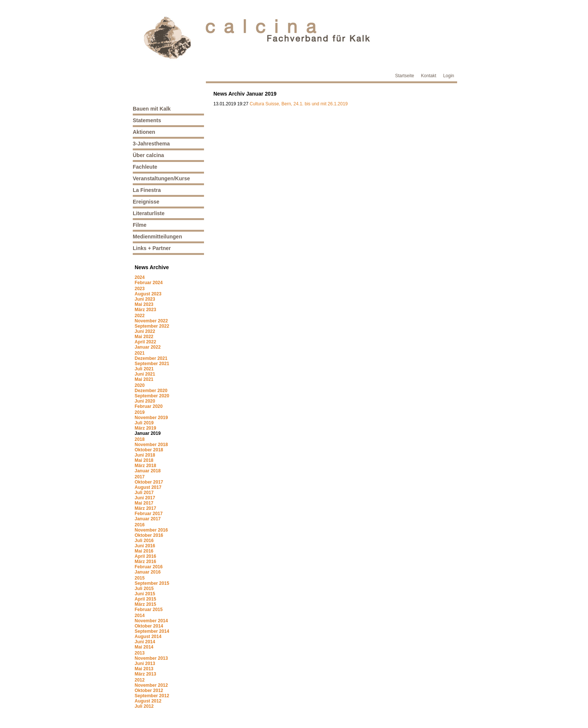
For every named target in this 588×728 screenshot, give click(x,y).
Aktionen (144, 132)
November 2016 (151, 530)
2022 (140, 316)
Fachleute (145, 167)
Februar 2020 (149, 406)
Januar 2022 (148, 347)
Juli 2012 (144, 706)
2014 (140, 616)
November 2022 (151, 321)
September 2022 (152, 326)
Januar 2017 (148, 519)
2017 (140, 477)
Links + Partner (152, 248)
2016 (140, 525)
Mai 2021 (144, 379)
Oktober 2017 (149, 482)
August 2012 (148, 701)
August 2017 (148, 487)
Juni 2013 (145, 664)
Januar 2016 (148, 572)
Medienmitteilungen (157, 237)
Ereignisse (146, 202)
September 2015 (152, 583)
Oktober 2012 (149, 691)
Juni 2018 (145, 455)
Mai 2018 (144, 460)
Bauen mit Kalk (152, 109)
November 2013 (151, 658)
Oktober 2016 (149, 535)
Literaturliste (149, 213)
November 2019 (151, 418)
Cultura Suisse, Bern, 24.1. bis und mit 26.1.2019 (299, 104)
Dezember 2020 (151, 391)
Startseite (405, 76)
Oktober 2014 (149, 626)
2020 (140, 385)
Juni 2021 (145, 374)
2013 (140, 653)
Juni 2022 (145, 331)
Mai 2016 (144, 551)
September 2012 (152, 696)
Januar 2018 (148, 471)
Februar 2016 (149, 567)
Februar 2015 (149, 610)
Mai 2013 (144, 669)
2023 (140, 289)
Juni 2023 (145, 299)
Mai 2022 (144, 337)
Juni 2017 (145, 498)
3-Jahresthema (151, 144)
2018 (140, 439)
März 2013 (145, 674)
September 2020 (152, 396)
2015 (140, 578)
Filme (140, 225)
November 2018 (151, 445)
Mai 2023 (144, 304)
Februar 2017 (149, 514)
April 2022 (145, 342)
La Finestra (147, 190)
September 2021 (152, 364)
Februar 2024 (149, 283)
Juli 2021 (144, 369)
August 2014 (148, 637)
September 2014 (152, 631)
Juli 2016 (144, 541)
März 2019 (145, 428)
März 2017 (145, 508)
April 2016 (145, 556)
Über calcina (148, 155)
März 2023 (145, 310)
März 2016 (145, 562)
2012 (140, 680)
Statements (147, 120)
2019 (140, 412)
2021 (140, 353)
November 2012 (151, 685)
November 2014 (151, 621)
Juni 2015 (145, 594)
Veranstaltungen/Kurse (161, 178)
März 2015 (145, 604)
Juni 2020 (145, 401)
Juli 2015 (144, 589)
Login (449, 76)
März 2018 (145, 466)
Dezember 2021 (151, 358)
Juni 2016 (145, 546)
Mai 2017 (144, 503)
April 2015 (145, 599)
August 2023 (148, 294)
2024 (140, 277)
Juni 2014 (145, 642)
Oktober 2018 (149, 450)
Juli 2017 (144, 493)
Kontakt (429, 76)
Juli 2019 (144, 423)
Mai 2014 (144, 647)
